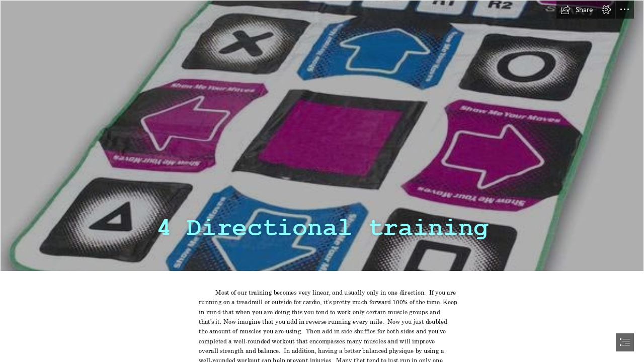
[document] (322, 181)
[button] (577, 10)
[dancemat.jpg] (322, 136)
